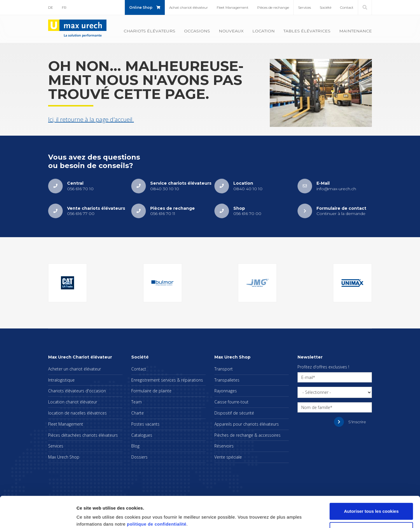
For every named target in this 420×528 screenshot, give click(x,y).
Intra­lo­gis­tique (61, 380)
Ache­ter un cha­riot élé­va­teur (75, 369)
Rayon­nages (226, 391)
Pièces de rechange (273, 7)
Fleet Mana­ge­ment (233, 7)
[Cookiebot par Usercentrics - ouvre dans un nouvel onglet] (38, 517)
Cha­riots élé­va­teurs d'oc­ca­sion (77, 391)
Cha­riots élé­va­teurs (149, 31)
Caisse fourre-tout (231, 402)
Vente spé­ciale (228, 457)
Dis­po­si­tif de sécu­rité (234, 413)
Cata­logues (142, 435)
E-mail (307, 377)
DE (51, 7)
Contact (347, 7)
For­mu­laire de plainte (151, 391)
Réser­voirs (224, 446)
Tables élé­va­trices (307, 31)
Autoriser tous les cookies (371, 488)
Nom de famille (316, 407)
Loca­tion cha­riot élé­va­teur (73, 402)
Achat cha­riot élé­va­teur (189, 7)
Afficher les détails (96, 516)
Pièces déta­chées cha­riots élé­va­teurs (83, 435)
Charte (138, 413)
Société (325, 7)
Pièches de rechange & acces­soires (247, 435)
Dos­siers (139, 457)
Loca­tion (264, 31)
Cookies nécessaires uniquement (371, 507)
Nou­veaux (231, 31)
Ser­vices (304, 7)
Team (136, 402)
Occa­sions (197, 31)
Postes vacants (145, 424)
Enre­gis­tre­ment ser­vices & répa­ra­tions (167, 380)
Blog (135, 446)
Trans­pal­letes (227, 380)
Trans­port (224, 369)
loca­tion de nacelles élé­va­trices (77, 413)
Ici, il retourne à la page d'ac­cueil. (91, 119)
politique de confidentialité (157, 500)
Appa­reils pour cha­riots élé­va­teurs (247, 424)
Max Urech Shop (64, 457)
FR (64, 7)
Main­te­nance (356, 31)
